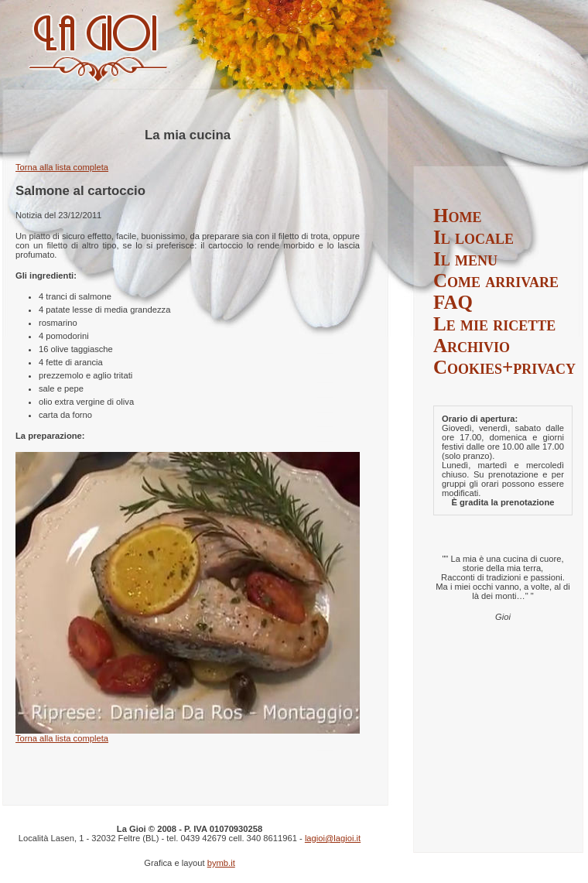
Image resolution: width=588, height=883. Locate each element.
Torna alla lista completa (62, 167)
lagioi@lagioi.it (333, 838)
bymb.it (221, 863)
